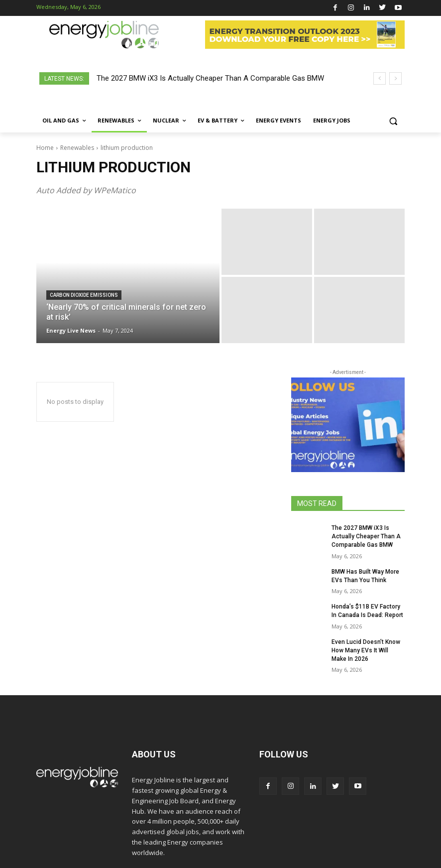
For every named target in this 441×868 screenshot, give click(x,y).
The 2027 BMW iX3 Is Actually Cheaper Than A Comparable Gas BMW (210, 78)
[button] (393, 121)
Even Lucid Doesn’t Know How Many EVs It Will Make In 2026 (366, 650)
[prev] (380, 78)
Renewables (77, 148)
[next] (395, 78)
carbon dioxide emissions (84, 295)
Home (45, 148)
